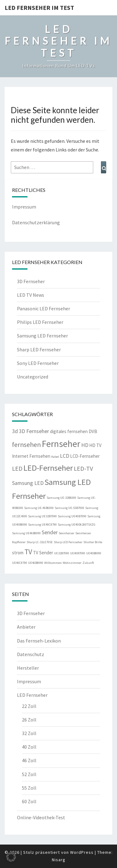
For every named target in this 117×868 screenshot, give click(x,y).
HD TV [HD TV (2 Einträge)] (95, 445)
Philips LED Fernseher (40, 322)
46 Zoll (29, 760)
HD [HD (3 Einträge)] (85, 445)
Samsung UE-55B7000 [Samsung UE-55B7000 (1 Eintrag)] (69, 508)
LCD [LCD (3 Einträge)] (65, 456)
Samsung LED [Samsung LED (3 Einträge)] (28, 483)
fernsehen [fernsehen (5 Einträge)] (26, 445)
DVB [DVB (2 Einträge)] (93, 431)
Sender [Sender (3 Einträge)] (50, 532)
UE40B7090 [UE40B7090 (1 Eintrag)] (78, 553)
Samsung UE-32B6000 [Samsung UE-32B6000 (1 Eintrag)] (61, 498)
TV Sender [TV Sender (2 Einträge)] (43, 553)
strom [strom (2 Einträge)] (18, 553)
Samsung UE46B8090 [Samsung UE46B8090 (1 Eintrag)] (26, 533)
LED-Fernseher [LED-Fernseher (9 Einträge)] (48, 468)
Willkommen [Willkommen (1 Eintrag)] (53, 563)
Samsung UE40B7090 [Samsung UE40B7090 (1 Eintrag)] (72, 516)
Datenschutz (31, 654)
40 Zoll (29, 747)
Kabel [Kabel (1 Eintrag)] (55, 457)
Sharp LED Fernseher (39, 349)
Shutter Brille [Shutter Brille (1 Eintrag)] (93, 542)
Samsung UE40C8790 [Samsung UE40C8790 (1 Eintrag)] (42, 525)
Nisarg (59, 860)
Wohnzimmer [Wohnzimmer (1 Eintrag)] (72, 563)
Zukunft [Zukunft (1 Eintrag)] (88, 563)
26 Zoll (29, 720)
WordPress (82, 852)
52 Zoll (29, 774)
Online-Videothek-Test (41, 817)
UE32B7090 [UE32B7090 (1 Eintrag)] (62, 553)
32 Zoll (29, 733)
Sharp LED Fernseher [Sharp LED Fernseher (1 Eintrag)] (68, 542)
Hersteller (28, 668)
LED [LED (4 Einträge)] (17, 468)
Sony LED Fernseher (38, 363)
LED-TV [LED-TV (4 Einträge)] (83, 468)
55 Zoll (29, 788)
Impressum (24, 207)
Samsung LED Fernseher (42, 336)
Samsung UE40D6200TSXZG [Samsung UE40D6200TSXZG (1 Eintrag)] (77, 525)
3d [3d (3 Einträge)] (15, 431)
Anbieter (26, 627)
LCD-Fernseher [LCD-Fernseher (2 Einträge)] (85, 456)
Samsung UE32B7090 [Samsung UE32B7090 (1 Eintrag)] (42, 516)
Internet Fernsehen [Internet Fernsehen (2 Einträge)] (31, 456)
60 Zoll (29, 801)
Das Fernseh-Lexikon (39, 641)
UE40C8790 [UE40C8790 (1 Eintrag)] (20, 563)
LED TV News (31, 295)
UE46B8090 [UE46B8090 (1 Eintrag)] (36, 563)
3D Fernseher (31, 281)
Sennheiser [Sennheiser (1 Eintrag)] (67, 533)
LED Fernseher (32, 695)
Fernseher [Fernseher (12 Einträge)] (61, 444)
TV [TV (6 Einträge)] (28, 552)
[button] (11, 857)
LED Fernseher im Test (39, 8)
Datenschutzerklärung (36, 222)
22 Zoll (29, 706)
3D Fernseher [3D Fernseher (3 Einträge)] (34, 431)
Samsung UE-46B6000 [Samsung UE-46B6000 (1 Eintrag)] (39, 508)
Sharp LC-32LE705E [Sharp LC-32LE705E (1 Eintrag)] (40, 542)
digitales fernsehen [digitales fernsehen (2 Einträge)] (69, 431)
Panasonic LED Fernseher (44, 308)
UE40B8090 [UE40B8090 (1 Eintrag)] (94, 553)
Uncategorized (33, 377)
